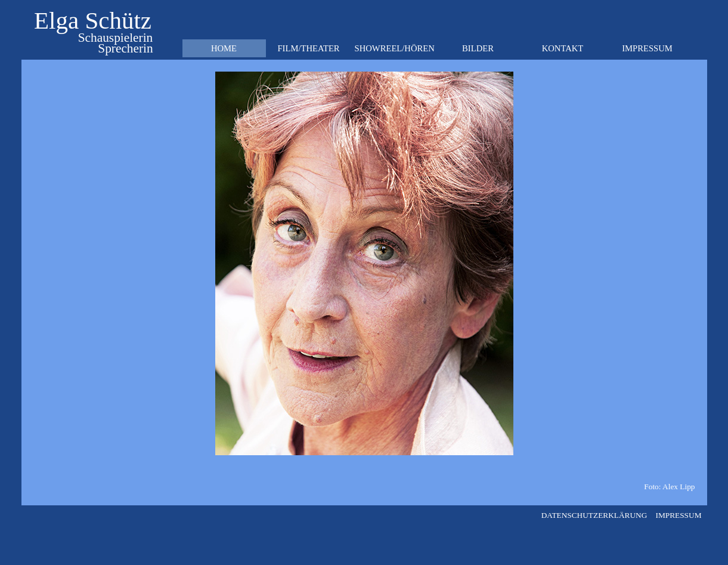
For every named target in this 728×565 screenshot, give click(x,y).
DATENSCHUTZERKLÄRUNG (594, 515)
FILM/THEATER (308, 48)
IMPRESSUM (647, 48)
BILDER (478, 48)
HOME (224, 48)
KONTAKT (563, 48)
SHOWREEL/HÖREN (395, 48)
